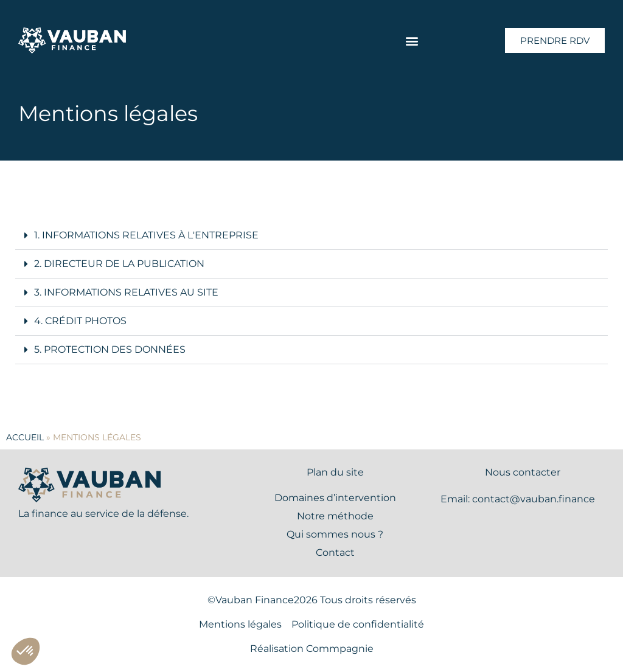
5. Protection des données (110, 349)
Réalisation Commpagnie (312, 649)
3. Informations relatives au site (126, 292)
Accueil (25, 437)
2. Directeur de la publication (119, 264)
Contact (335, 552)
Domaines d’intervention (335, 498)
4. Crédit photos (80, 321)
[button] (412, 40)
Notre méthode (335, 516)
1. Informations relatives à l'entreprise (146, 235)
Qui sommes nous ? (335, 534)
